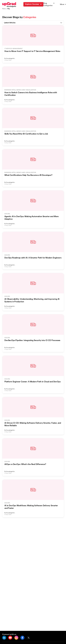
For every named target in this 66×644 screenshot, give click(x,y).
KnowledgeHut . (11, 58)
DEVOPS (7, 214)
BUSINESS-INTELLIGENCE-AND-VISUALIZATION (20, 90)
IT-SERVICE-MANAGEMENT (14, 49)
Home (4, 9)
